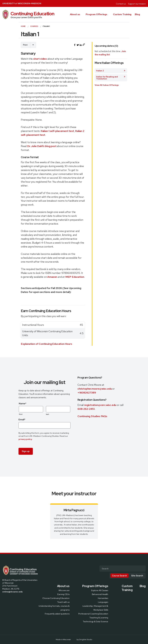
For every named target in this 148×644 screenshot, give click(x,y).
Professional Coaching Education (93, 614)
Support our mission (137, 4)
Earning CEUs (63, 594)
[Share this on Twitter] (78, 45)
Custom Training (122, 14)
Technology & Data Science (95, 621)
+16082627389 (87, 393)
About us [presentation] (75, 14)
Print (25, 45)
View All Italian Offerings (107, 85)
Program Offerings (96, 14)
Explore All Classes (100, 590)
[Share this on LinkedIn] (81, 45)
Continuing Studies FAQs (92, 416)
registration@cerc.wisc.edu (100, 405)
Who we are (64, 590)
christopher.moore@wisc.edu (95, 389)
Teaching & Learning (99, 617)
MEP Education (75, 277)
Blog (137, 14)
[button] (145, 14)
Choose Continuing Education (56, 598)
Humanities (103, 598)
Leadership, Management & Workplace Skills (95, 608)
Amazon (52, 277)
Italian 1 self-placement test (57, 131)
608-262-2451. (86, 409)
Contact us (121, 4)
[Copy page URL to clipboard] (84, 45)
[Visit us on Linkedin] (14, 598)
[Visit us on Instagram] (10, 598)
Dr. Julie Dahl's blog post (42, 146)
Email (22, 420)
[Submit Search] (142, 569)
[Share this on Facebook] (75, 45)
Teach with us (63, 602)
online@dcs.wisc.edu (13, 592)
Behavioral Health (100, 594)
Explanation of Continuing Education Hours (46, 344)
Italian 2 (111, 71)
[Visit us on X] (7, 598)
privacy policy (25, 439)
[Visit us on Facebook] (3, 598)
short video (40, 59)
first (21, 414)
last (48, 414)
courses (34, 26)
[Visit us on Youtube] (17, 598)
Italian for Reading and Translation (111, 78)
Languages (103, 602)
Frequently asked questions (57, 614)
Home (23, 26)
